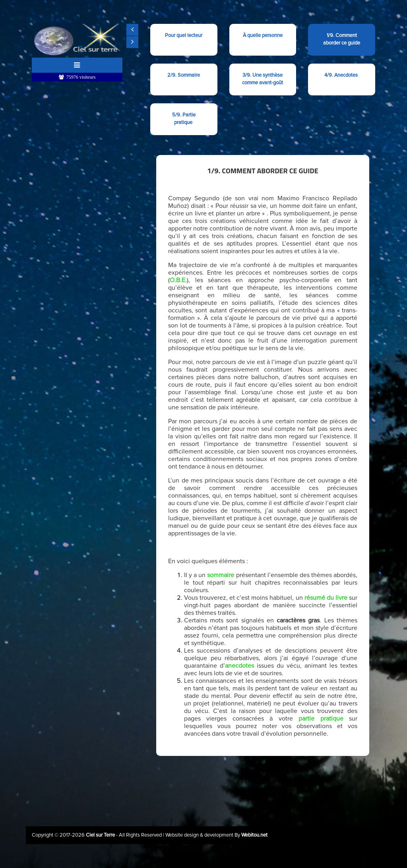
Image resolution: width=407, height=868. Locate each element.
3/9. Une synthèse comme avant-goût (263, 79)
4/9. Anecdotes (342, 75)
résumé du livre (326, 598)
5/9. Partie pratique (184, 119)
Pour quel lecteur (184, 39)
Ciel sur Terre (101, 835)
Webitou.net (254, 835)
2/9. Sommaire (184, 75)
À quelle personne (263, 39)
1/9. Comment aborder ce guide (342, 39)
